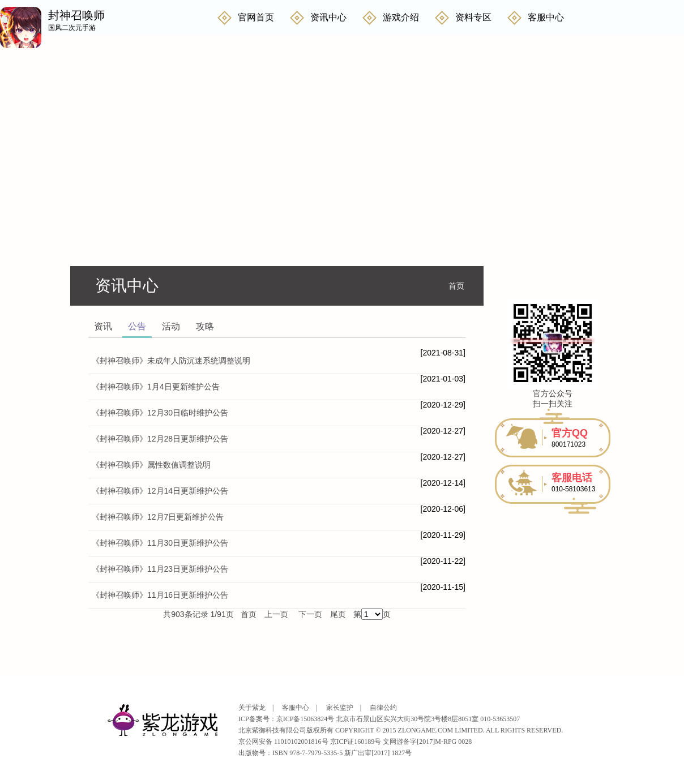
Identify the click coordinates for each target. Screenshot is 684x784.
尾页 (338, 614)
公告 (137, 326)
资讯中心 (328, 17)
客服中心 (546, 17)
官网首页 (256, 17)
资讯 (103, 326)
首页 (456, 286)
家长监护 (340, 708)
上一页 (276, 614)
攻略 (205, 326)
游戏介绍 (401, 17)
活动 (171, 326)
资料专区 (473, 17)
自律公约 (383, 708)
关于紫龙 (252, 708)
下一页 (310, 614)
